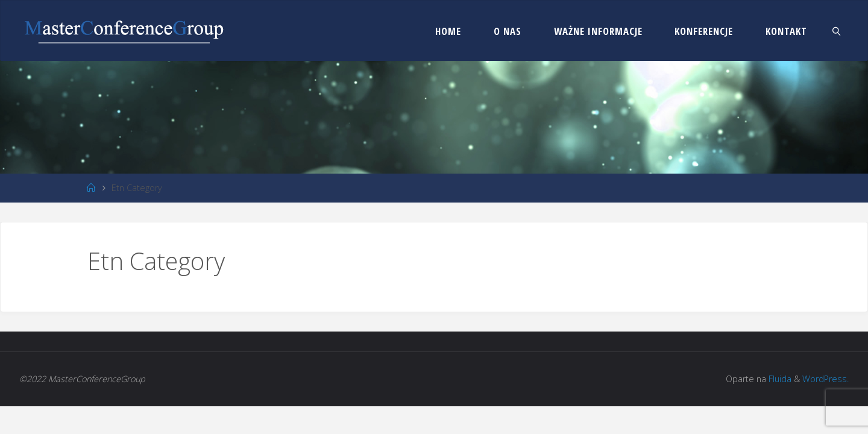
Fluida (779, 379)
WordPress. (826, 379)
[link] (837, 31)
